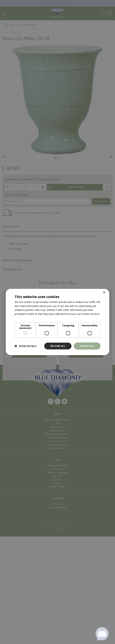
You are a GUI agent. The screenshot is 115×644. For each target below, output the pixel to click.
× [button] (104, 293)
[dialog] (58, 322)
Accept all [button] (87, 346)
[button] (26, 346)
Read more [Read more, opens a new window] (21, 318)
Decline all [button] (58, 346)
